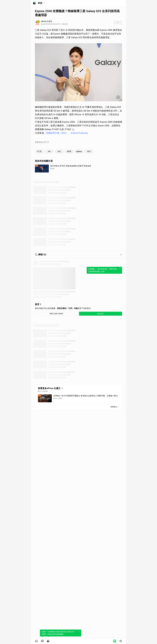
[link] (42, 641)
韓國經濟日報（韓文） (57, 133)
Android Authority (79, 133)
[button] (36, 641)
